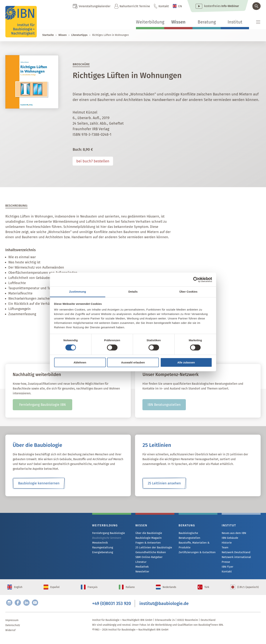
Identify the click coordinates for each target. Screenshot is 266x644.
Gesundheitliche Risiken (150, 553)
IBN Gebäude (229, 538)
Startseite (48, 35)
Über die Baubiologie (148, 533)
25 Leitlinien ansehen (164, 483)
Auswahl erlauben (133, 362)
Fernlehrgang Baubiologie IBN (42, 405)
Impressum (12, 626)
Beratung (207, 22)
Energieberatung (102, 553)
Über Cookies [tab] (188, 292)
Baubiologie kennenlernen (39, 483)
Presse (226, 563)
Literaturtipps (79, 35)
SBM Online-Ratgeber (148, 558)
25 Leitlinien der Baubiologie (152, 548)
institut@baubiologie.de (164, 608)
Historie (226, 543)
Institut (235, 22)
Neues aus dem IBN (233, 533)
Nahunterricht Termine (135, 6)
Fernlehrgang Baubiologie (107, 533)
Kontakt (164, 6)
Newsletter (142, 573)
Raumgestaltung (102, 548)
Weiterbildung (150, 22)
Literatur (140, 563)
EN (180, 6)
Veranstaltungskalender (95, 6)
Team (225, 548)
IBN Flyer (227, 568)
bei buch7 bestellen (93, 161)
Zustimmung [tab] (78, 292)
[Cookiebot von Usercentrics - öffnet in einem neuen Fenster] (196, 279)
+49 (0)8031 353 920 (112, 608)
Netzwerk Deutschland (235, 553)
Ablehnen (80, 362)
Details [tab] (133, 292)
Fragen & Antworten (147, 543)
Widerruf (10, 636)
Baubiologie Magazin (148, 538)
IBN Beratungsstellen (164, 405)
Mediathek (142, 568)
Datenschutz (13, 631)
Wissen (178, 22)
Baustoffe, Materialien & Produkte (193, 545)
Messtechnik (100, 543)
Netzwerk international (235, 558)
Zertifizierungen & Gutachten (196, 552)
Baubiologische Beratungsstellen (189, 535)
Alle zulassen (186, 362)
